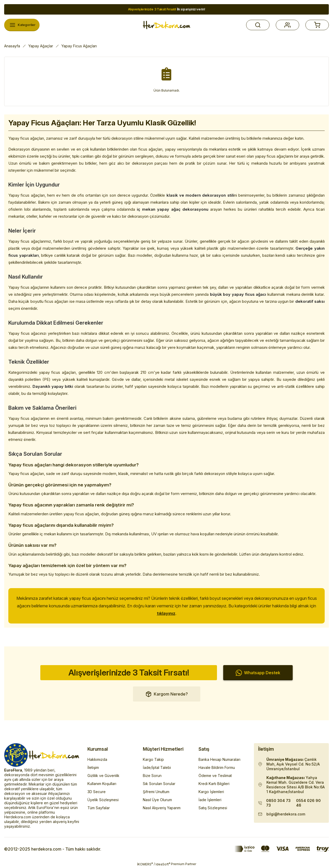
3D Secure (97, 792)
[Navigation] (22, 25)
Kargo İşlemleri (211, 792)
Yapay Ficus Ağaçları (79, 46)
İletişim (93, 767)
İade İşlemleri (210, 800)
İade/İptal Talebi (157, 767)
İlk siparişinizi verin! (167, 9)
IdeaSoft (163, 864)
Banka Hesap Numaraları (219, 759)
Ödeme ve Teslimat (215, 776)
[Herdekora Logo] (166, 25)
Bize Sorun (152, 776)
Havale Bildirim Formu (217, 767)
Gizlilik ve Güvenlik (103, 776)
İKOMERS (145, 864)
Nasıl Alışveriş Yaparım (162, 808)
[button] (258, 25)
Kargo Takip (153, 759)
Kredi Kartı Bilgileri (214, 784)
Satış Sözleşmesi (213, 808)
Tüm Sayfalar (99, 808)
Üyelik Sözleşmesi (103, 800)
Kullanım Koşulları (102, 784)
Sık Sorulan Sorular (159, 784)
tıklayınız (166, 613)
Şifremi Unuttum (156, 792)
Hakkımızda (97, 759)
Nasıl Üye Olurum (157, 800)
